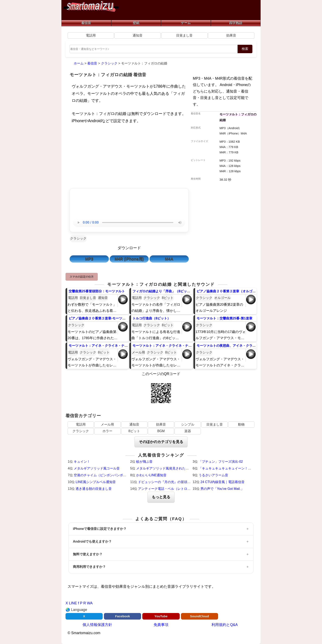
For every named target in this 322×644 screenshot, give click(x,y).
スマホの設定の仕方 (82, 277)
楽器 (188, 431)
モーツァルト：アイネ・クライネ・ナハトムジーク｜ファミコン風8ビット (124, 346)
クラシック (78, 238)
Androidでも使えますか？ (92, 541)
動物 (241, 424)
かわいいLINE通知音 (151, 475)
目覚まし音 (184, 35)
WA (90, 603)
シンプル (188, 424)
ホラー (107, 431)
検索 (245, 49)
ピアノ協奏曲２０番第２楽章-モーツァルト (100, 318)
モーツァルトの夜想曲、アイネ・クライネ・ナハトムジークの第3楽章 (248, 346)
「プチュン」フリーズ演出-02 (221, 462)
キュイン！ (82, 462)
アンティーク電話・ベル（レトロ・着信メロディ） (176, 489)
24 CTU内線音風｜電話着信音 (223, 482)
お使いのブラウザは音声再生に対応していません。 (129, 223)
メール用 (138, 352)
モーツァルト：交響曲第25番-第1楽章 (224, 318)
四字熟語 (236, 23)
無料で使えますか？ (88, 554)
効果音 (231, 35)
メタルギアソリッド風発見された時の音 (166, 468)
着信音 (86, 23)
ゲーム (186, 23)
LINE (73, 603)
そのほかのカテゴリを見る (161, 442)
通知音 (138, 35)
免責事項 (161, 625)
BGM (161, 431)
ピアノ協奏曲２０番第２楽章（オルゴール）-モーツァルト (240, 291)
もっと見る (161, 497)
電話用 (91, 35)
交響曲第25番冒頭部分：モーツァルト (97, 291)
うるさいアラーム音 (213, 475)
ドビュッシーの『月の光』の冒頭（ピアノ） (171, 482)
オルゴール (222, 298)
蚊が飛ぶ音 (144, 462)
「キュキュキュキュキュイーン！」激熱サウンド (235, 468)
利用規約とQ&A (225, 625)
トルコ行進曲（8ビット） (151, 318)
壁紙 (136, 23)
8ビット (168, 298)
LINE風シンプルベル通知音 (96, 482)
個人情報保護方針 (97, 625)
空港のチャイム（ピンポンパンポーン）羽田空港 (110, 475)
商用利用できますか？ (89, 567)
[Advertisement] (129, 157)
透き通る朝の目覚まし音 (94, 489)
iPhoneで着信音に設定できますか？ (100, 529)
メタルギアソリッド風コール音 (97, 468)
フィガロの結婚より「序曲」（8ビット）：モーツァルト (174, 291)
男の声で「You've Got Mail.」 (222, 489)
